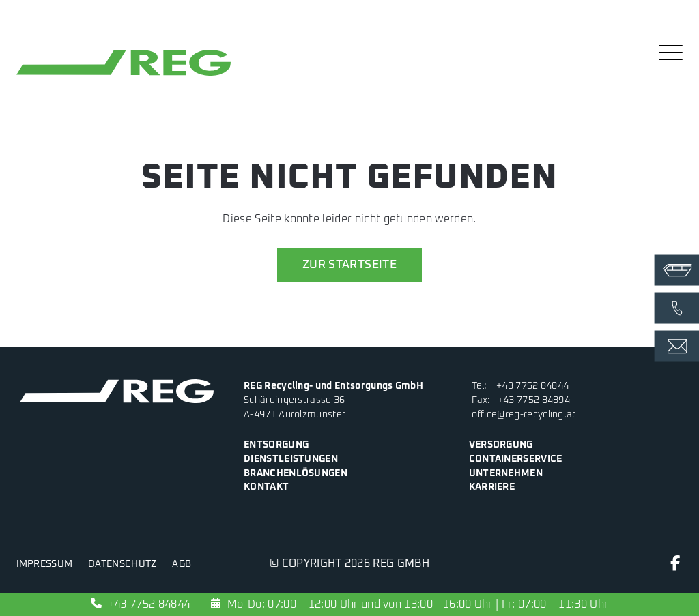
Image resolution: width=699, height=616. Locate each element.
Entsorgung (276, 445)
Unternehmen (506, 473)
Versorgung (501, 445)
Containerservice (516, 459)
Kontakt (266, 487)
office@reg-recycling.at (524, 415)
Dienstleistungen (291, 459)
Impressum (45, 564)
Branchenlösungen (296, 473)
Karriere (492, 487)
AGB (182, 564)
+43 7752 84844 (532, 386)
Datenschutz (122, 564)
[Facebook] (675, 567)
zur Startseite (349, 265)
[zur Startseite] (124, 76)
